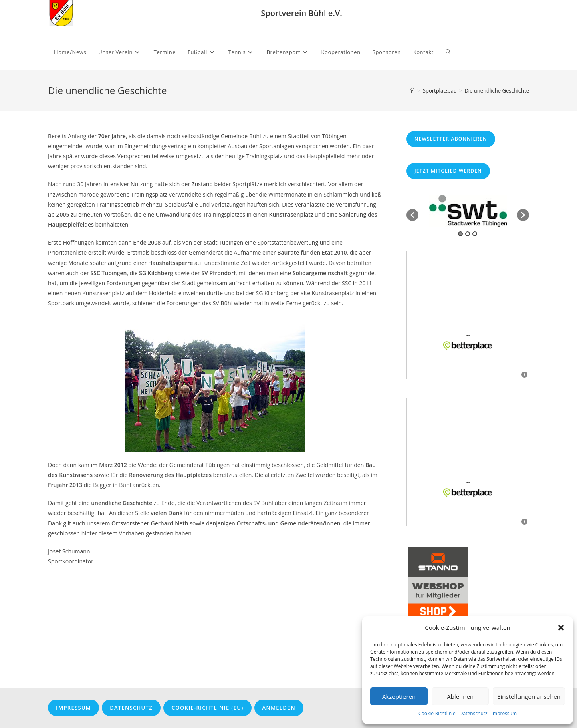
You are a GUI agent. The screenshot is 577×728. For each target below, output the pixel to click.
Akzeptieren (399, 696)
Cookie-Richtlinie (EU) (208, 708)
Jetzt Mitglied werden (448, 171)
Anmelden (279, 708)
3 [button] (475, 234)
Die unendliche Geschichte (497, 90)
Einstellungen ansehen (529, 696)
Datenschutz (474, 713)
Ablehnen (460, 696)
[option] (468, 211)
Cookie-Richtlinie (437, 713)
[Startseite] (412, 90)
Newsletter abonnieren (451, 139)
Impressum (504, 713)
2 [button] (468, 234)
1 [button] (460, 234)
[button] (561, 628)
